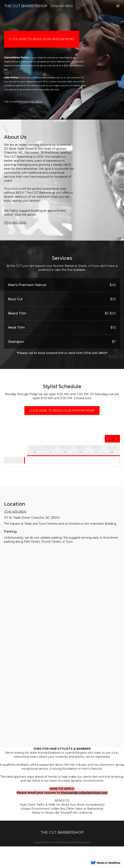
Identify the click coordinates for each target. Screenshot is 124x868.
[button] (118, 8)
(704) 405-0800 (32, 101)
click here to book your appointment (42, 39)
